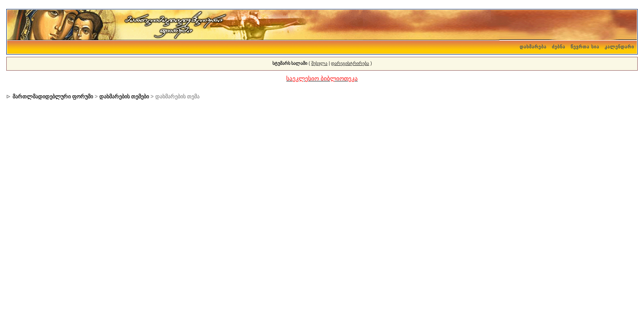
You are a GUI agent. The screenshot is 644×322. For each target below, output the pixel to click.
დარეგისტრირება (350, 63)
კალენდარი (619, 47)
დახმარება (533, 47)
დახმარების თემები (124, 97)
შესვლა (319, 63)
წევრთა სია (585, 47)
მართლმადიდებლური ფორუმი (53, 97)
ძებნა (559, 47)
